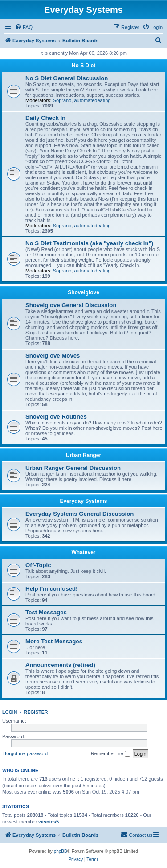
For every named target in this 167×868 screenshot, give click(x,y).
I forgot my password (25, 753)
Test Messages (46, 612)
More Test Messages (54, 641)
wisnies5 (49, 822)
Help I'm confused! (51, 589)
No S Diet (83, 66)
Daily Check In (45, 118)
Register (36, 712)
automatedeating (92, 100)
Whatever (83, 552)
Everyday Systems (83, 501)
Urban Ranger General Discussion (73, 468)
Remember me (111, 754)
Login (10, 712)
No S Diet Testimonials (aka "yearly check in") (89, 243)
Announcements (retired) (60, 665)
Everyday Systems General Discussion (79, 514)
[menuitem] (24, 27)
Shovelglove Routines (56, 417)
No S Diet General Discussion (67, 78)
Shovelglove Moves (53, 356)
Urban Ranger (83, 455)
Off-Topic (38, 565)
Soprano (62, 100)
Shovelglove (83, 292)
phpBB (61, 851)
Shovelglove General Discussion (71, 305)
